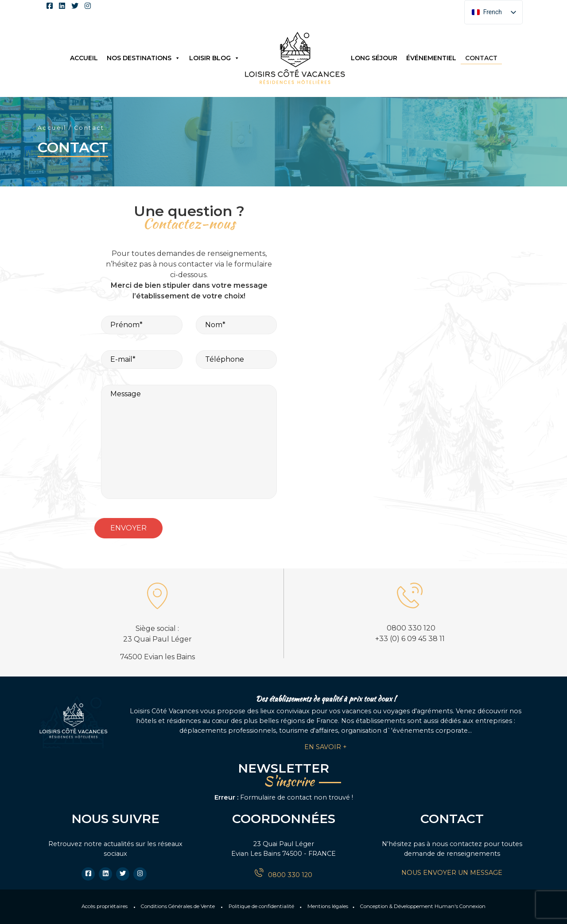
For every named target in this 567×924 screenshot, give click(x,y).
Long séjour (374, 58)
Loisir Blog (214, 58)
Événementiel (431, 58)
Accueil (84, 58)
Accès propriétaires (105, 906)
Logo (295, 58)
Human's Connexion (460, 906)
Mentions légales (328, 906)
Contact (481, 58)
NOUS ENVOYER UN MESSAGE (452, 873)
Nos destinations (144, 58)
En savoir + (326, 747)
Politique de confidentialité (261, 906)
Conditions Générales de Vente (178, 906)
